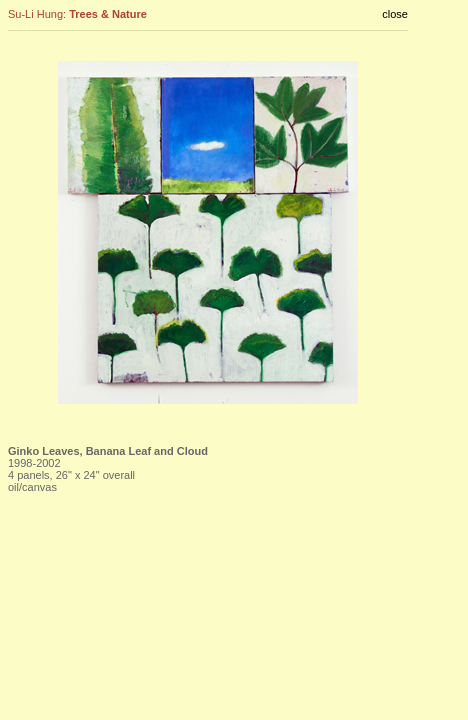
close (395, 14)
